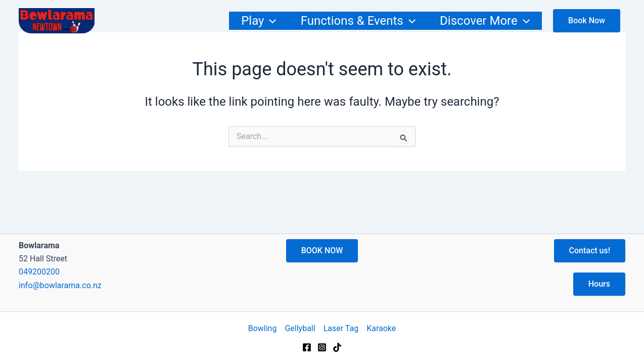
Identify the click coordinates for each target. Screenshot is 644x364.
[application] (270, 21)
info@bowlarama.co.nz (60, 285)
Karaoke (381, 328)
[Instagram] (322, 347)
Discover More (485, 21)
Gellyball (300, 328)
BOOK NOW (322, 251)
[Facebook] (307, 347)
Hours (599, 284)
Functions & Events (358, 21)
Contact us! (590, 251)
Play (259, 21)
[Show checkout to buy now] (587, 21)
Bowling (263, 328)
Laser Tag (341, 328)
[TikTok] (337, 347)
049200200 (39, 272)
